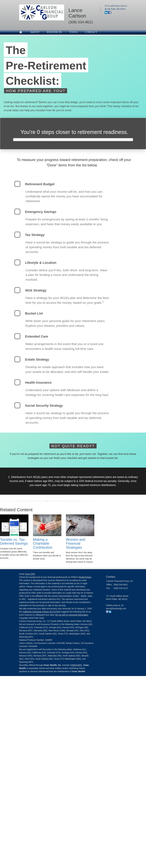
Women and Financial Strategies (76, 543)
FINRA (74, 665)
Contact (91, 32)
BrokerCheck (85, 577)
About (35, 32)
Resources (54, 32)
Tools (73, 32)
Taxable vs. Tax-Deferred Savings (14, 541)
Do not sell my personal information (72, 615)
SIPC (80, 665)
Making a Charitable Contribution (43, 543)
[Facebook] (110, 12)
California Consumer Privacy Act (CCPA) (41, 612)
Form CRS (30, 574)
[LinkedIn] (106, 12)
